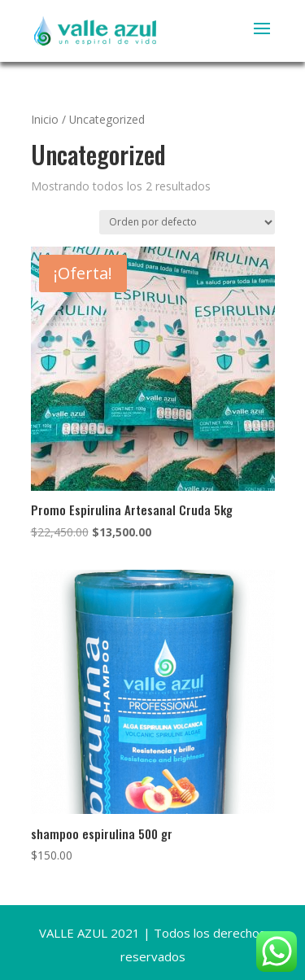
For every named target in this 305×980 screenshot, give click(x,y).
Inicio (45, 119)
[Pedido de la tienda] (187, 222)
